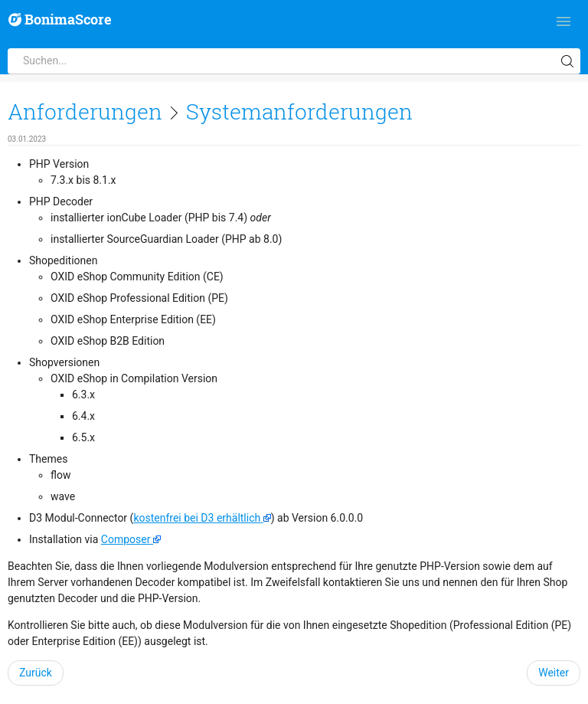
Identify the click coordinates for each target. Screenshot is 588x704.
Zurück (36, 673)
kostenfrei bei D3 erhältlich (197, 518)
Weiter (554, 673)
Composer (126, 539)
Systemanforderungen (299, 111)
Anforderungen (85, 111)
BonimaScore (60, 20)
